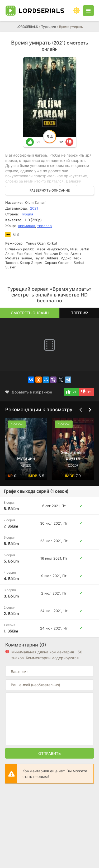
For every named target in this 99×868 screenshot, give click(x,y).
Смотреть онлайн (30, 313)
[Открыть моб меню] (88, 11)
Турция (27, 214)
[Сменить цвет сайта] (77, 11)
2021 (34, 208)
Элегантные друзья (73, 455)
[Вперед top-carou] (90, 410)
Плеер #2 (79, 313)
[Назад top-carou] (81, 410)
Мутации (26, 458)
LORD (41, 11)
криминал (27, 226)
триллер (44, 226)
